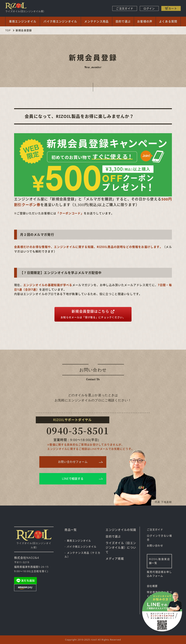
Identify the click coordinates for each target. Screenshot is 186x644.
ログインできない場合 (159, 538)
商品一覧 (71, 530)
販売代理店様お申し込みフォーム (159, 574)
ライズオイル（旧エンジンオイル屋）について (121, 547)
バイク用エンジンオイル (60, 21)
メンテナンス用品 (96, 21)
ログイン (149, 8)
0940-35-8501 (78, 430)
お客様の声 (145, 21)
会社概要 (152, 586)
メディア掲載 (115, 559)
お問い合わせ (155, 546)
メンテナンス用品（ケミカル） (82, 555)
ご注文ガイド (125, 8)
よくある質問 (168, 21)
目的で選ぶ (123, 21)
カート (173, 8)
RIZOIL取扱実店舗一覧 (159, 561)
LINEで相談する (73, 479)
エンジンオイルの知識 (121, 530)
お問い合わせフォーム (73, 462)
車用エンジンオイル (23, 21)
